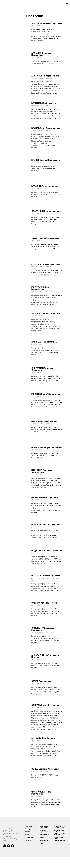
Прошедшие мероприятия (44, 831)
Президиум (29, 829)
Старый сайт (29, 837)
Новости (42, 843)
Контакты (28, 840)
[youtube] (8, 847)
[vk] (4, 847)
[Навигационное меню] (67, 3)
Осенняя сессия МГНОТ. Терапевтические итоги (59, 840)
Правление (28, 826)
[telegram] (12, 847)
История (28, 832)
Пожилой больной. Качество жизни (60, 827)
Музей (27, 835)
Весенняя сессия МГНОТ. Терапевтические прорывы (59, 833)
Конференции (44, 840)
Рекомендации (44, 835)
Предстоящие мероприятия (44, 827)
